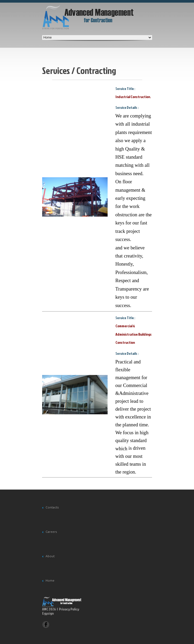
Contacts (52, 507)
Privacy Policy (69, 609)
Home (50, 580)
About (50, 556)
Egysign (48, 613)
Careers (51, 532)
